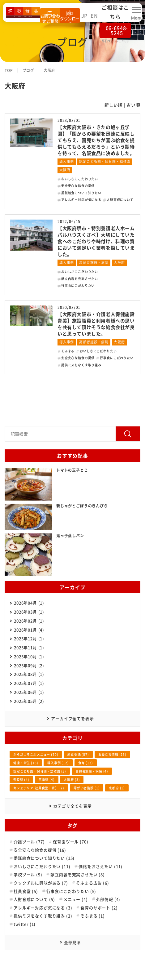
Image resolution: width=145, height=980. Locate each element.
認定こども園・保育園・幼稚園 (105, 161)
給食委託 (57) (78, 754)
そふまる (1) (93, 916)
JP (85, 16)
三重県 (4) (47, 780)
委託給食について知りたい (81, 193)
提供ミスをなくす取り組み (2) (43, 916)
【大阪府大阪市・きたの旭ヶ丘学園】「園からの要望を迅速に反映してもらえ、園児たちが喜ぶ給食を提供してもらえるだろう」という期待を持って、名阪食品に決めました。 (96, 140)
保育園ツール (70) (70, 842)
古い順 (133, 105)
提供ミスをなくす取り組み (81, 365)
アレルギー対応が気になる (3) (43, 908)
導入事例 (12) (58, 763)
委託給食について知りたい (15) (44, 858)
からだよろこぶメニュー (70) (36, 754)
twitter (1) (25, 924)
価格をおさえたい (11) (100, 866)
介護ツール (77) (29, 842)
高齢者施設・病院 (94, 263)
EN (94, 16)
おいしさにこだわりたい (80, 179)
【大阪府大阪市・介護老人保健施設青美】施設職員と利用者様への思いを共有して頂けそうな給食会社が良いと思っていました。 (96, 324)
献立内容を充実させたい (80, 279)
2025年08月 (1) (29, 674)
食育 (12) (86, 763)
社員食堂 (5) (26, 891)
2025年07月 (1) (29, 683)
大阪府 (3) (72, 780)
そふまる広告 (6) (92, 883)
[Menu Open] (136, 12)
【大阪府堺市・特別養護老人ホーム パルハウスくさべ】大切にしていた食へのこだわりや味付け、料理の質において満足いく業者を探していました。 (98, 241)
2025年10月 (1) (29, 656)
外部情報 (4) (108, 899)
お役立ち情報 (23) (112, 754)
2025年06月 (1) (29, 692)
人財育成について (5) (34, 899)
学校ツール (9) (28, 875)
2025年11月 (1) (29, 647)
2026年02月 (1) (29, 621)
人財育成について (120, 200)
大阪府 (65, 170)
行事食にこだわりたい (78, 285)
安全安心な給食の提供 (78, 186)
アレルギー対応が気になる (81, 200)
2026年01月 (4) (29, 630)
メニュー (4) (76, 899)
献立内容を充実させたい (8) (78, 875)
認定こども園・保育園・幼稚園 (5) (40, 771)
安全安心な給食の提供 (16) (40, 850)
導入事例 (67, 161)
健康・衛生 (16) (26, 763)
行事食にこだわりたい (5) (71, 891)
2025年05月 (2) (29, 701)
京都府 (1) (117, 788)
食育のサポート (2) (99, 908)
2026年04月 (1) (29, 603)
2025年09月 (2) (29, 665)
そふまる (68, 351)
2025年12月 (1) (29, 638)
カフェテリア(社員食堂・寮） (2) (39, 788)
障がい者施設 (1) (87, 788)
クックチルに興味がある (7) (41, 883)
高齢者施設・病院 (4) (92, 771)
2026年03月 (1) (29, 612)
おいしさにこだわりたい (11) (42, 866)
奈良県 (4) (21, 780)
